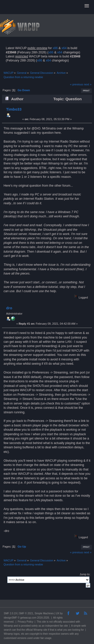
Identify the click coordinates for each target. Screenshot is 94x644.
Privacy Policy (25, 622)
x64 (64, 48)
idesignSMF (10, 618)
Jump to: (85, 574)
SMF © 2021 (26, 613)
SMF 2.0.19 (10, 613)
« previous (76, 84)
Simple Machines (44, 613)
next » (88, 84)
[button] (87, 6)
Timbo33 (14, 109)
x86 (55, 48)
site (44, 622)
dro (9, 308)
